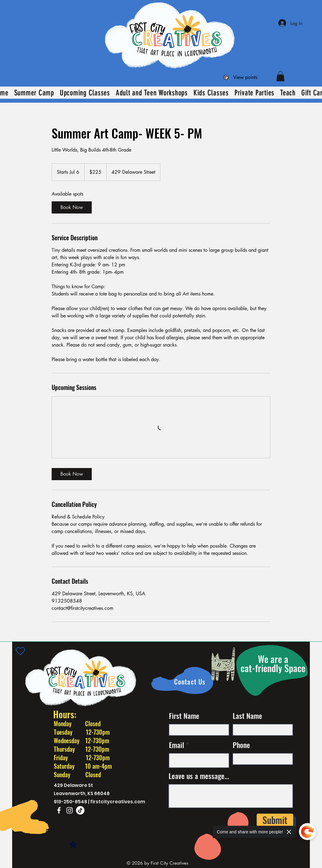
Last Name (247, 716)
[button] (280, 76)
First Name (184, 716)
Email (176, 745)
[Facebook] (59, 810)
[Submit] (275, 820)
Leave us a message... (199, 776)
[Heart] (20, 651)
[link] (72, 207)
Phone (241, 745)
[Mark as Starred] (73, 844)
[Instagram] (70, 810)
